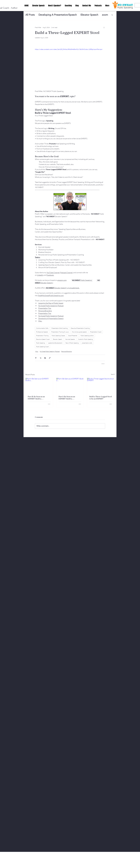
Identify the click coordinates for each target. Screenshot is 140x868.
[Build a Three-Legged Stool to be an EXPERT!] (101, 385)
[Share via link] (50, 358)
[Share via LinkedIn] (45, 358)
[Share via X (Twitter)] (40, 358)
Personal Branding (67, 351)
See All (113, 374)
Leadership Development (55, 343)
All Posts (30, 15)
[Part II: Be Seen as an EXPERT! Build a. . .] (39, 385)
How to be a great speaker (79, 332)
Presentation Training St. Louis (60, 332)
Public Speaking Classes (58, 336)
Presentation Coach (96, 332)
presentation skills (87, 343)
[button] (112, 15)
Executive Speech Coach (43, 339)
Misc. (37, 351)
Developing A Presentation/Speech (58, 15)
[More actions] (104, 27)
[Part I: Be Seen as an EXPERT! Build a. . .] (70, 385)
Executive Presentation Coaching (80, 328)
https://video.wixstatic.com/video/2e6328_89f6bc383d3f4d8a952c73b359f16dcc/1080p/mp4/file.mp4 (69, 49)
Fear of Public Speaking (72, 343)
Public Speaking (41, 343)
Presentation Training (42, 336)
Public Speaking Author (87, 336)
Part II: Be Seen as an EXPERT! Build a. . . (36, 398)
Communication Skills (42, 328)
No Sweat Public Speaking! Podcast (50, 351)
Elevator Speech (89, 15)
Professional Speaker (42, 332)
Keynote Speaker (70, 339)
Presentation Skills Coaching (60, 328)
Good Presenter (73, 336)
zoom (105, 15)
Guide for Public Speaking (86, 339)
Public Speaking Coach (42, 347)
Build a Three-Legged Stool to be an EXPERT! (101, 398)
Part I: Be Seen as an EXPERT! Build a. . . (67, 398)
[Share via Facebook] (36, 358)
